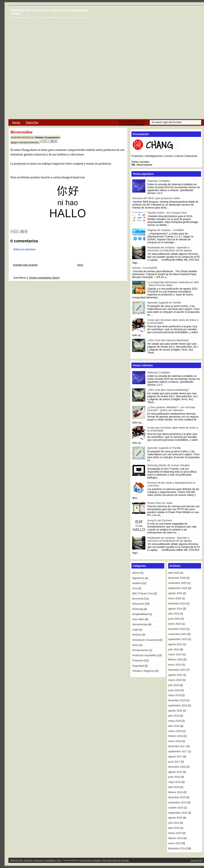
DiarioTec (32, 123)
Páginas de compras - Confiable (166, 230)
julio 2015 (174, 823)
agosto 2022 (175, 675)
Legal (135, 629)
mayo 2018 (174, 721)
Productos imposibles (144, 655)
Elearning (138, 609)
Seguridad (138, 666)
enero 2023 (175, 665)
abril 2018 (174, 726)
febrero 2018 (175, 736)
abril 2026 (174, 573)
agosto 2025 (175, 593)
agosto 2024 (175, 609)
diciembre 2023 (177, 629)
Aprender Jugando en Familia (164, 303)
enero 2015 (175, 843)
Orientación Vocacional (145, 640)
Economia (138, 599)
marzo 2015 (175, 833)
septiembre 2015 (178, 813)
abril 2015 (174, 828)
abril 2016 (174, 787)
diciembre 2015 (177, 797)
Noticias (39, 137)
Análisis (137, 583)
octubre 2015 (176, 808)
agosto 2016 (175, 772)
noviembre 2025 (177, 583)
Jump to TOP (197, 860)
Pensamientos (140, 650)
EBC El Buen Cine (143, 593)
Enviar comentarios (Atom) (45, 278)
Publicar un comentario (24, 249)
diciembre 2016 (177, 767)
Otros (135, 645)
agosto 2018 (175, 711)
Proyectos (138, 660)
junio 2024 (174, 619)
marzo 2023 (175, 654)
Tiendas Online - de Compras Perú (167, 213)
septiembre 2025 (178, 588)
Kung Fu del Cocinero (160, 520)
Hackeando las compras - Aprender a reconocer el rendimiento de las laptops (170, 249)
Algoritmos (138, 578)
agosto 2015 (175, 818)
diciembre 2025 (177, 578)
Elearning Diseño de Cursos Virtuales (169, 465)
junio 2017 (174, 762)
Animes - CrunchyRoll (144, 268)
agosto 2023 (175, 644)
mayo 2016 (174, 782)
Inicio (80, 265)
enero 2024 (175, 624)
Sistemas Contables (159, 181)
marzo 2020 (175, 680)
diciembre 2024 (177, 603)
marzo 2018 (175, 731)
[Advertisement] (130, 64)
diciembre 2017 (177, 746)
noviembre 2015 (177, 802)
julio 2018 (174, 716)
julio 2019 (174, 685)
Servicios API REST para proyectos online (156, 198)
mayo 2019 (174, 695)
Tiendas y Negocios (143, 671)
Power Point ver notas (160, 503)
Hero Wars (138, 619)
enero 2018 (175, 741)
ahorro (136, 573)
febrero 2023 (175, 660)
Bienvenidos (21, 132)
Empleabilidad (140, 614)
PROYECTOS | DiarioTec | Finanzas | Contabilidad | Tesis (49, 12)
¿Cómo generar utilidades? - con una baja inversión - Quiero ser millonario (171, 409)
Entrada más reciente (25, 265)
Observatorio (144, 165)
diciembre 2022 (177, 670)
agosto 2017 (175, 757)
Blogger (139, 124)
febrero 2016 (175, 792)
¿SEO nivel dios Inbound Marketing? (168, 340)
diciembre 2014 (177, 848)
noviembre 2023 (177, 634)
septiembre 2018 (178, 705)
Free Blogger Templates (90, 860)
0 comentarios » (53, 137)
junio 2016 (174, 777)
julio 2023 (174, 649)
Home (16, 123)
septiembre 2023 (178, 639)
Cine (135, 588)
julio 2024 (174, 614)
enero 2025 (175, 598)
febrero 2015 (175, 838)
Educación (138, 604)
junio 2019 (174, 690)
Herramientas (140, 624)
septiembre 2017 (178, 751)
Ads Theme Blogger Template (116, 860)
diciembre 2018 (177, 700)
